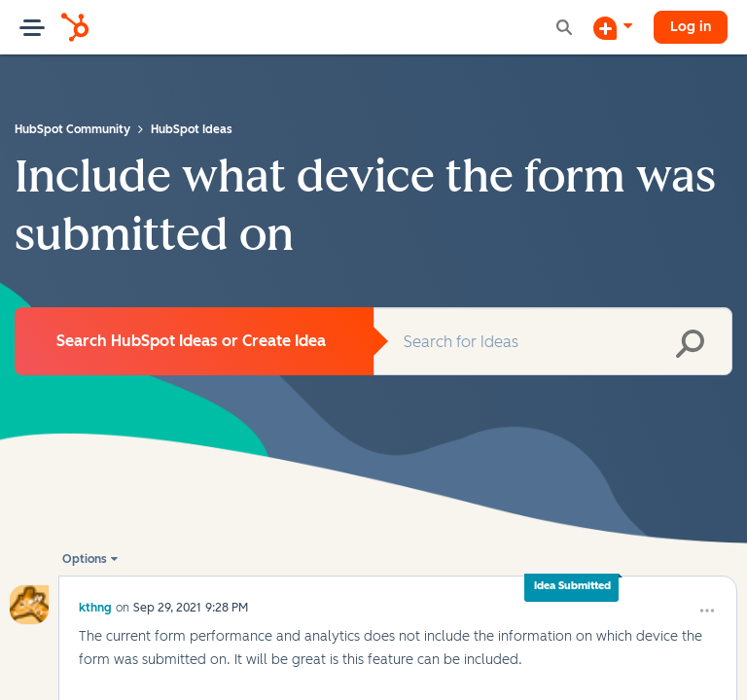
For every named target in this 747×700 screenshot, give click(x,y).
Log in (691, 27)
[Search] (553, 341)
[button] (652, 686)
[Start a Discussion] (613, 27)
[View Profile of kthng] (95, 575)
